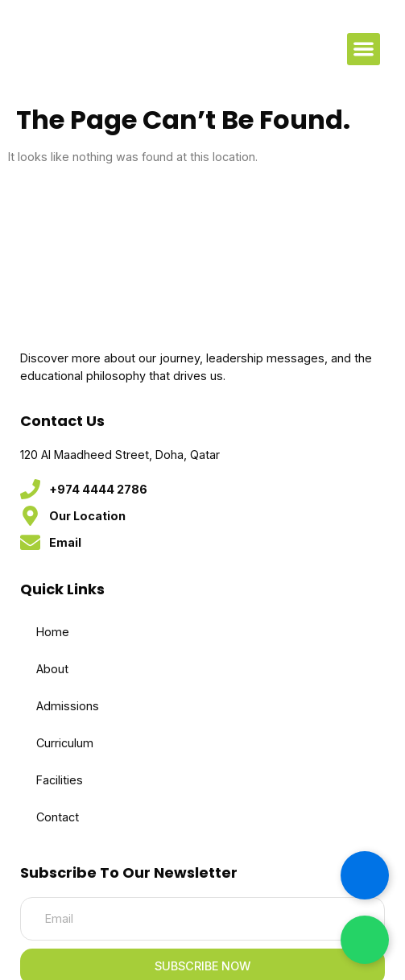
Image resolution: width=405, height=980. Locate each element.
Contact (58, 817)
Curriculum (65, 743)
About (52, 669)
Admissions (68, 706)
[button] (364, 50)
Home (53, 632)
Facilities (60, 780)
